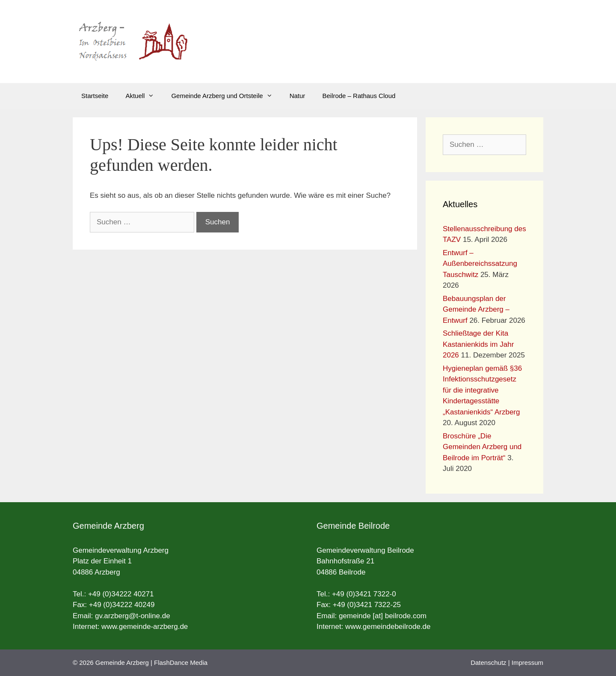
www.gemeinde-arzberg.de (145, 627)
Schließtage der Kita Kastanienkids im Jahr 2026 (478, 344)
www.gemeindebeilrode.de (388, 627)
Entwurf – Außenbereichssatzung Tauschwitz (480, 264)
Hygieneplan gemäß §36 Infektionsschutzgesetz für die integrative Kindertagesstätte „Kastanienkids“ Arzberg (482, 390)
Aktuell (144, 96)
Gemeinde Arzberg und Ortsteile (226, 96)
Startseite (95, 96)
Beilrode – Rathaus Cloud (359, 96)
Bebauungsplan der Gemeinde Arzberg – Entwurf (476, 310)
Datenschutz (488, 663)
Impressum (527, 663)
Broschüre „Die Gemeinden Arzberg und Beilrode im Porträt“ (482, 447)
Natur (298, 96)
